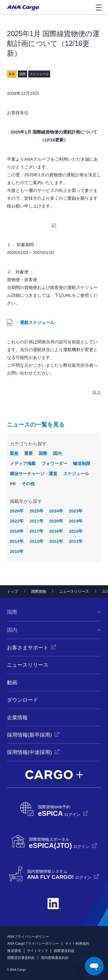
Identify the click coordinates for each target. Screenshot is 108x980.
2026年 (17, 511)
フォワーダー (54, 463)
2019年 (76, 521)
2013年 (36, 541)
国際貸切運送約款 (21, 958)
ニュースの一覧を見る (36, 425)
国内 (57, 453)
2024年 (56, 511)
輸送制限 (82, 463)
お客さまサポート (28, 648)
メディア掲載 (23, 463)
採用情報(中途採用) (29, 752)
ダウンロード (22, 700)
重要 (29, 453)
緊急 (14, 453)
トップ (13, 591)
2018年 (17, 531)
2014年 (17, 541)
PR (13, 484)
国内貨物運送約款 (55, 958)
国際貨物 (39, 591)
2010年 (17, 551)
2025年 (36, 511)
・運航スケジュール (35, 322)
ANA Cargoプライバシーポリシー (33, 944)
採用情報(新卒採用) (29, 735)
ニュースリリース (74, 591)
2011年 (76, 541)
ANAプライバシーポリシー (28, 937)
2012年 (56, 541)
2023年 (76, 511)
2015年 (76, 531)
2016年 (56, 531)
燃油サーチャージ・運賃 (34, 474)
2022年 (17, 521)
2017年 (36, 531)
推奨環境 (14, 951)
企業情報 (17, 718)
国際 (43, 453)
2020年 (56, 521)
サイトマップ (37, 951)
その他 (28, 484)
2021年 (36, 521)
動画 (12, 683)
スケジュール (76, 474)
